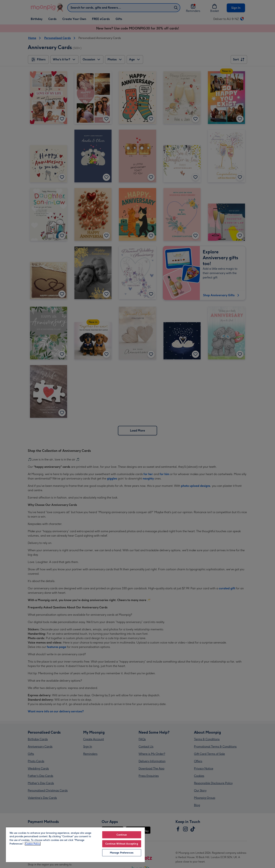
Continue (122, 835)
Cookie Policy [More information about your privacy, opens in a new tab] (33, 844)
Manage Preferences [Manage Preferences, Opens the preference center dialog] (122, 853)
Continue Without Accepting (122, 844)
